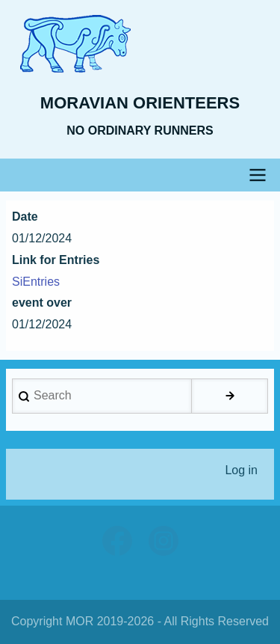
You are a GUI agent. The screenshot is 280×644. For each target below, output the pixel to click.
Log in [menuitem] (241, 470)
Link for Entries (56, 260)
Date (25, 217)
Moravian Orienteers (140, 103)
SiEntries (36, 282)
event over (42, 303)
